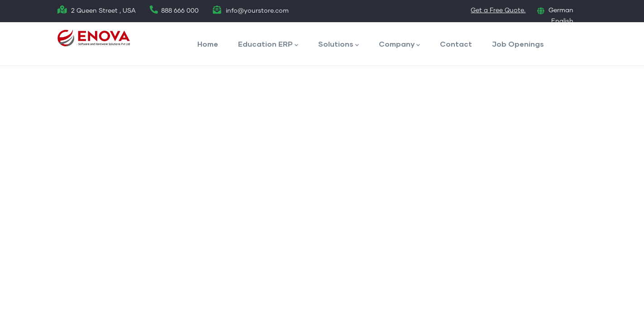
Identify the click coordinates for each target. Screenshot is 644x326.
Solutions (339, 45)
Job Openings (518, 44)
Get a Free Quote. (498, 10)
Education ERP (268, 45)
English (562, 21)
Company (399, 45)
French (563, 32)
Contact (456, 44)
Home (208, 44)
